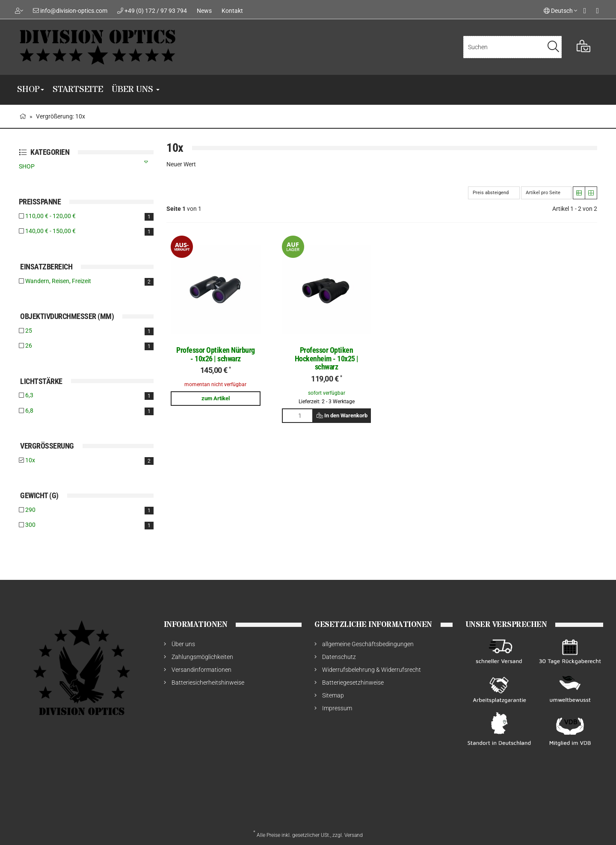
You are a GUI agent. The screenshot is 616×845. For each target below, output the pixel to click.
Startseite (78, 90)
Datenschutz (339, 657)
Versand (354, 835)
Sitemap (333, 695)
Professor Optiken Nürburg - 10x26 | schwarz (216, 354)
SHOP (31, 90)
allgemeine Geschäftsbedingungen (368, 644)
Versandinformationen (201, 670)
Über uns (136, 90)
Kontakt (232, 11)
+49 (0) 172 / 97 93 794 (156, 11)
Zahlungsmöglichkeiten (202, 657)
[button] (579, 193)
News (204, 11)
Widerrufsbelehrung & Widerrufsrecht (372, 670)
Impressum (337, 708)
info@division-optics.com (74, 11)
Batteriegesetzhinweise (353, 682)
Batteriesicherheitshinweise (208, 682)
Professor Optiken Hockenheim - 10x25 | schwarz (327, 359)
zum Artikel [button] (216, 398)
